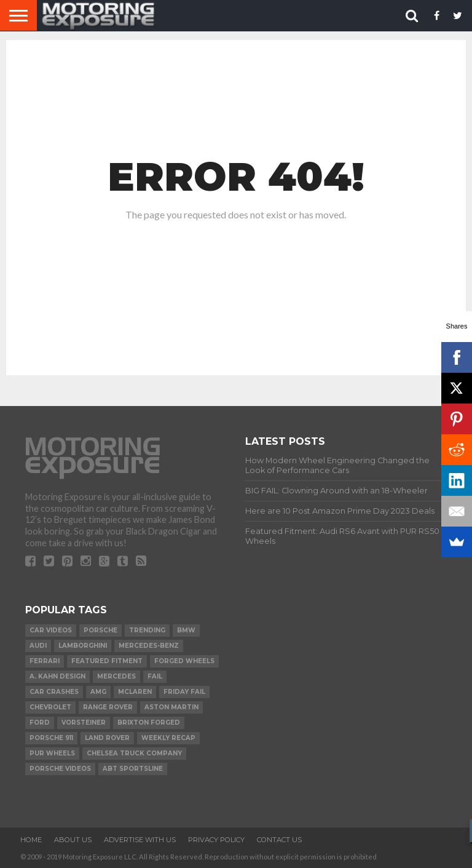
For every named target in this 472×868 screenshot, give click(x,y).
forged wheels (184, 661)
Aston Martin (171, 707)
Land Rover (107, 738)
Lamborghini (83, 646)
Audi (38, 646)
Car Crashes (54, 692)
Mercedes (116, 676)
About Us (73, 840)
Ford (40, 723)
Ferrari (45, 661)
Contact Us (279, 840)
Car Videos (51, 630)
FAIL (155, 676)
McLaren (135, 692)
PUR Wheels (52, 753)
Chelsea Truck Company (134, 753)
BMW (186, 630)
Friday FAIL (184, 692)
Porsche (100, 630)
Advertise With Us (140, 840)
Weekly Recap (168, 738)
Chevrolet (50, 707)
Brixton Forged (149, 723)
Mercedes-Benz (149, 646)
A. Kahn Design (57, 676)
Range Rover (108, 707)
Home (31, 840)
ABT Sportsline (133, 769)
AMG (98, 692)
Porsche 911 (51, 738)
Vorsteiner (84, 723)
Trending (147, 630)
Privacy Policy (216, 840)
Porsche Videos (60, 769)
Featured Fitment (107, 661)
